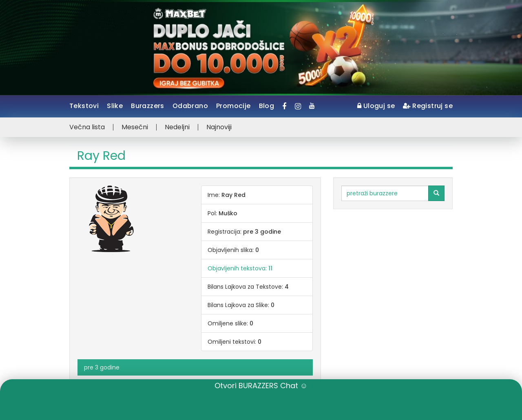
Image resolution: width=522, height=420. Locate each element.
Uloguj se (376, 106)
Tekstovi (84, 106)
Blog (267, 106)
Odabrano (190, 106)
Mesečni (135, 127)
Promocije (233, 106)
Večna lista (87, 127)
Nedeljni (177, 127)
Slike (115, 106)
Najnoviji (219, 127)
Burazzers (148, 106)
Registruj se (428, 106)
